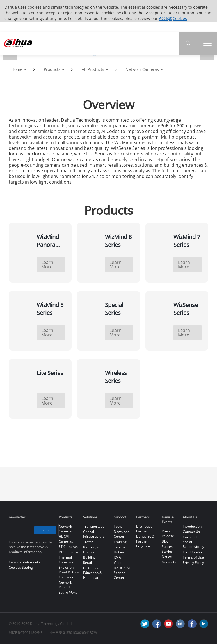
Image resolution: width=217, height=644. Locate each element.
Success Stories (168, 549)
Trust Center (193, 552)
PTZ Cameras (69, 552)
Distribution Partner (145, 529)
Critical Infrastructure (94, 534)
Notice (167, 557)
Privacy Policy (193, 563)
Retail (87, 563)
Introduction (192, 526)
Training (120, 542)
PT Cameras (68, 547)
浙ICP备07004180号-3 (26, 633)
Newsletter (170, 562)
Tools (118, 526)
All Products (93, 69)
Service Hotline (119, 550)
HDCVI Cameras (66, 539)
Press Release (168, 534)
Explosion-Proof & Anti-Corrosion (69, 572)
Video (118, 563)
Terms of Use (193, 557)
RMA (117, 557)
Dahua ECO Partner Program (145, 541)
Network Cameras (142, 69)
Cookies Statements (24, 562)
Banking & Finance (91, 550)
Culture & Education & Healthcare (92, 573)
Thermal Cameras (66, 560)
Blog (165, 541)
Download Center (122, 534)
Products (52, 69)
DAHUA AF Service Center (122, 573)
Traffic (88, 542)
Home (17, 69)
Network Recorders (67, 585)
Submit (45, 530)
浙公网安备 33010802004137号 (73, 633)
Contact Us (191, 532)
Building (89, 557)
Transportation (95, 526)
